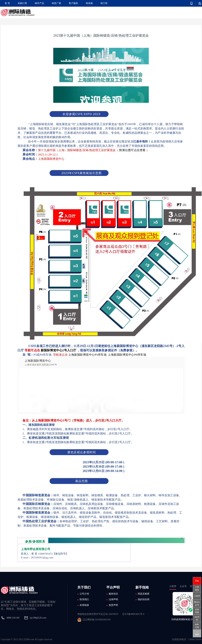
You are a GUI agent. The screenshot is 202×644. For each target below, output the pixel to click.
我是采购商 (144, 594)
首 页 (7, 3)
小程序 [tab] (173, 587)
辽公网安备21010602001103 (97, 620)
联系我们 (84, 599)
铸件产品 (39, 3)
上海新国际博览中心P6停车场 (127, 355)
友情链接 (84, 605)
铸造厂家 (56, 3)
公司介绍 (84, 594)
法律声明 (113, 599)
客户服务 (73, 3)
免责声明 (113, 605)
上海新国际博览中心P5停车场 (87, 355)
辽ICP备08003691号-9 (133, 614)
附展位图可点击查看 (132, 150)
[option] (101, 385)
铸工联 (104, 3)
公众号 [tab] (183, 587)
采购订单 (22, 3)
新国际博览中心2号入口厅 (59, 350)
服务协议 (113, 594)
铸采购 (89, 3)
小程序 (197, 596)
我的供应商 (144, 599)
